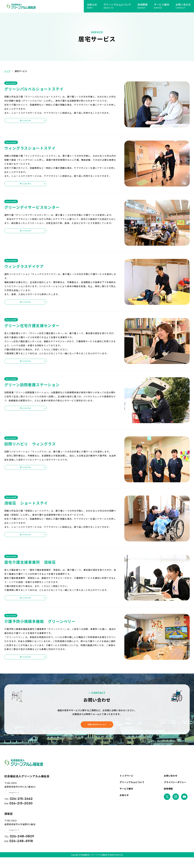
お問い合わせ (171, 784)
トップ (8, 72)
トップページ (126, 784)
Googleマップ (17, 801)
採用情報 (168, 797)
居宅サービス (25, 72)
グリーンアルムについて (132, 790)
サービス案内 (126, 797)
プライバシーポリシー (175, 790)
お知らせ (124, 803)
